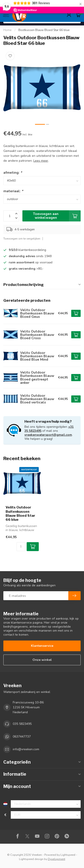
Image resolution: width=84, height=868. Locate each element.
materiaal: (13, 191)
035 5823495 (22, 724)
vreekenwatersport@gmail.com (48, 435)
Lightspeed (68, 855)
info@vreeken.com (26, 749)
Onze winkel (42, 660)
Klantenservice (42, 646)
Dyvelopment (57, 859)
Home (8, 30)
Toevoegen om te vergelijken (22, 239)
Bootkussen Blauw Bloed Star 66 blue (44, 30)
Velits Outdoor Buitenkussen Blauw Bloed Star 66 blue (20, 514)
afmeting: (13, 173)
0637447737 (22, 737)
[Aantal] (21, 547)
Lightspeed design (31, 859)
